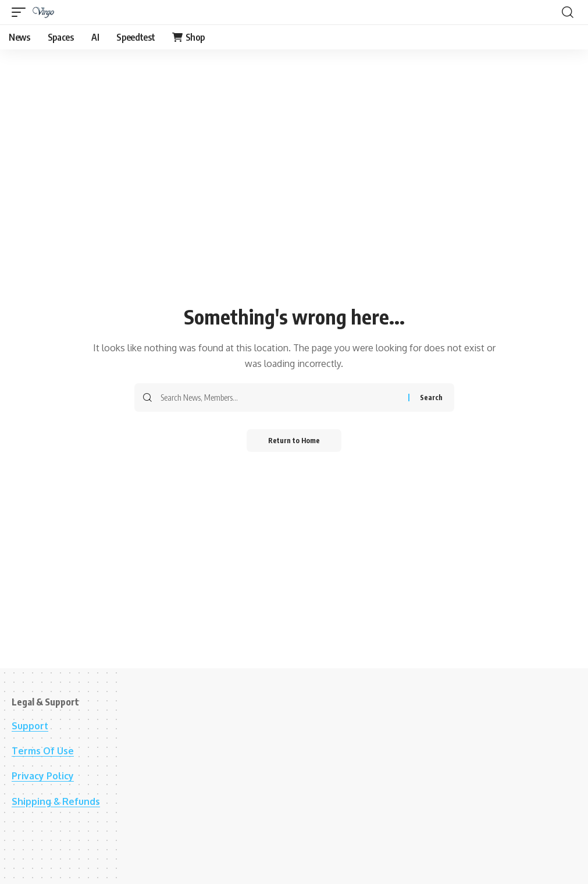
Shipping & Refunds (56, 801)
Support (30, 726)
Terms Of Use (43, 751)
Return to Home (294, 441)
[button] (22, 12)
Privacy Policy (43, 776)
